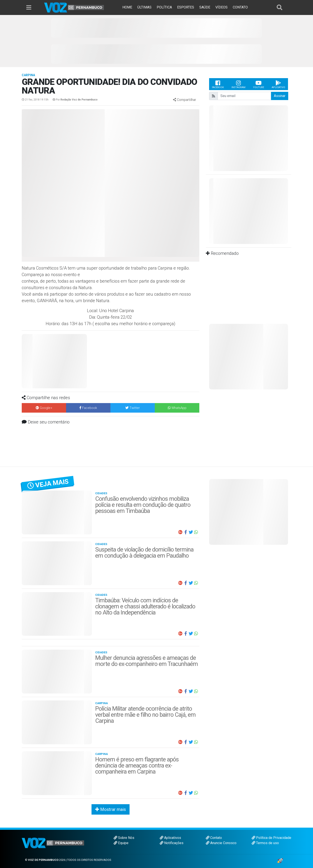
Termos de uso (265, 843)
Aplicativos (170, 838)
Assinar (280, 96)
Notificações (172, 843)
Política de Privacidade (271, 838)
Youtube (259, 84)
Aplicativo (278, 84)
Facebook (218, 84)
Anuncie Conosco (221, 843)
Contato (214, 838)
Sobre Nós (124, 838)
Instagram (238, 84)
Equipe (121, 843)
